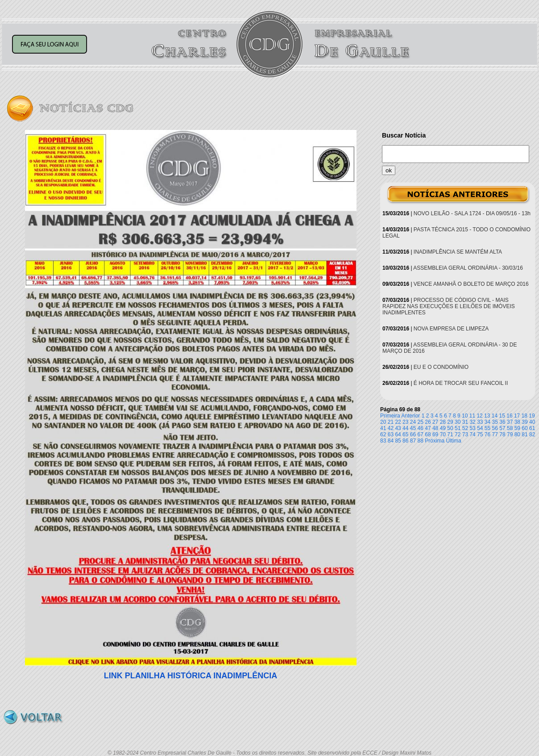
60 (524, 428)
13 (487, 416)
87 (413, 441)
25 (421, 422)
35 (495, 422)
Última (454, 441)
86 (405, 441)
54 (480, 428)
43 (398, 428)
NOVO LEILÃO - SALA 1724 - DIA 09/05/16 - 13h (472, 213)
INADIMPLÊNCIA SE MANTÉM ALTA (458, 252)
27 (435, 422)
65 (405, 434)
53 (472, 428)
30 (458, 422)
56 (495, 428)
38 (517, 422)
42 (391, 428)
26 (428, 422)
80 (517, 434)
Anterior (410, 416)
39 (524, 422)
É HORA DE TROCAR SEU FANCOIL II (461, 383)
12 (479, 416)
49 (443, 428)
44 (405, 428)
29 (450, 422)
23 (405, 422)
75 (480, 434)
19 (532, 416)
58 (510, 428)
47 (428, 428)
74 (472, 434)
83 (383, 441)
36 (502, 422)
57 (502, 428)
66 (413, 434)
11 (472, 416)
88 (421, 441)
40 (532, 422)
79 (510, 434)
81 (524, 434)
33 (480, 422)
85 (398, 441)
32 (472, 422)
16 (509, 416)
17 (517, 416)
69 (435, 434)
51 (458, 428)
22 (398, 422)
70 (443, 434)
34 (487, 422)
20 (383, 422)
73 (465, 434)
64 (398, 434)
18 (524, 416)
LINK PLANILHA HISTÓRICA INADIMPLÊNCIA (191, 676)
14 (495, 416)
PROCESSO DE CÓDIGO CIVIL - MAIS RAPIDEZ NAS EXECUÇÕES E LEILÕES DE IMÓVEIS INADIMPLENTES (449, 306)
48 (435, 428)
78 (502, 434)
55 (487, 428)
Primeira (390, 416)
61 (532, 428)
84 (391, 441)
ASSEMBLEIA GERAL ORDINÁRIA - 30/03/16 (468, 268)
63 (391, 434)
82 (532, 434)
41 (383, 428)
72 (458, 434)
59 (517, 428)
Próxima (435, 441)
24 (413, 422)
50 (450, 428)
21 (391, 422)
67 (421, 434)
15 (502, 416)
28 (443, 422)
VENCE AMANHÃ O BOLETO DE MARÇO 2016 (471, 284)
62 (383, 434)
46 (421, 428)
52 (465, 428)
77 (495, 434)
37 (510, 422)
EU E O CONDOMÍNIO (441, 367)
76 (487, 434)
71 (450, 434)
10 (465, 416)
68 (428, 434)
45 (413, 428)
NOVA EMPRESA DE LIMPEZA (451, 329)
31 (465, 422)
